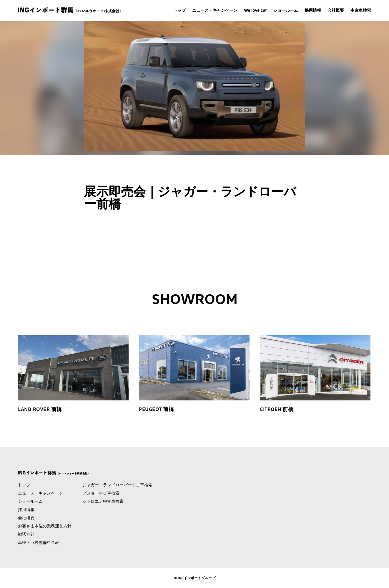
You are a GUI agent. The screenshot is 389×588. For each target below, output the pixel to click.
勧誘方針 (26, 534)
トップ (179, 10)
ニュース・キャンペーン (215, 10)
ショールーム (286, 10)
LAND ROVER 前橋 (40, 409)
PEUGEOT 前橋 (156, 409)
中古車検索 (361, 10)
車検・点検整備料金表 (39, 542)
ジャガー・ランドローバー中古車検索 (117, 485)
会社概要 (336, 10)
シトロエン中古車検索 (103, 501)
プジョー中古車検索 (101, 493)
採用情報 (313, 10)
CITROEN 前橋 (277, 409)
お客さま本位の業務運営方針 (45, 526)
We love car (255, 10)
